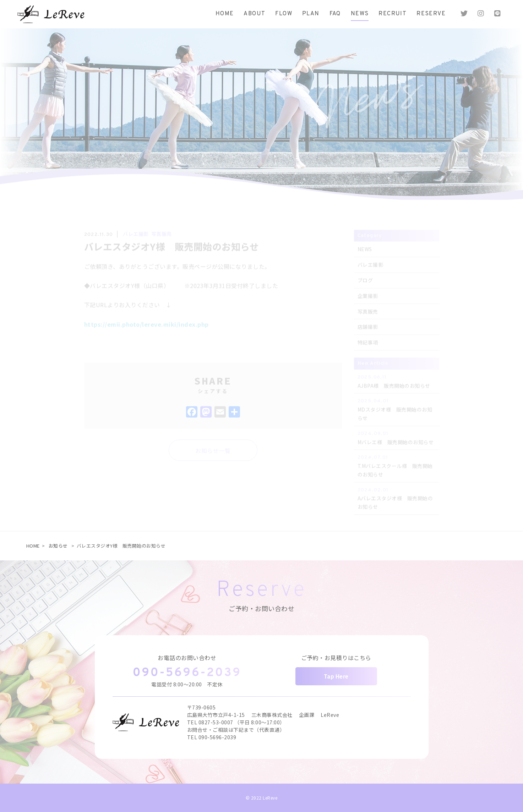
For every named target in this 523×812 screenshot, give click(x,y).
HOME (33, 546)
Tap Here (336, 676)
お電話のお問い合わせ (187, 658)
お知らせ (58, 546)
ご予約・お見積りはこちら (336, 658)
